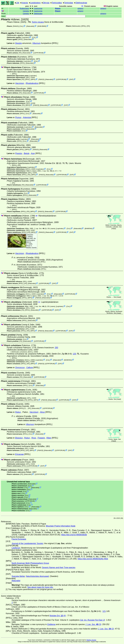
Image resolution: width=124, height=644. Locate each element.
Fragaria (41, 438)
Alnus (42, 412)
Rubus (18, 412)
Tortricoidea (57, 3)
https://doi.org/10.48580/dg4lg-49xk (93, 559)
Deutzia (18, 43)
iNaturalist (30, 26)
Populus (19, 153)
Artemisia (27, 117)
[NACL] (28, 169)
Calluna (30, 368)
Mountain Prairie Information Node (61, 526)
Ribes (49, 438)
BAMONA (88, 228)
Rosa (34, 438)
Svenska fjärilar (18, 576)
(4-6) (62, 354)
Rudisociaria (24, 8)
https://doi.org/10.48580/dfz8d (74, 535)
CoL (21, 26)
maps (114, 229)
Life (18, 3)
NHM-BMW (42, 26)
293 (56, 348)
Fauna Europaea (19, 539)
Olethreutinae (81, 3)
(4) (53, 163)
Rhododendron (32, 83)
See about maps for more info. (40, 587)
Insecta (25, 3)
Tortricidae (69, 3)
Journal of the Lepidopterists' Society (27, 543)
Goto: (43, 16)
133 (74, 354)
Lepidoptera (35, 3)
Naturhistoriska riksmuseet (37, 576)
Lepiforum (16, 548)
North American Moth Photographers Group (30, 563)
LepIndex (25, 37)
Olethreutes (38, 14)
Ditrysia (46, 3)
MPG (33, 79)
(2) (48, 171)
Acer (33, 153)
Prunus (18, 117)
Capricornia (38, 8)
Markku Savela (91, 640)
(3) (40, 228)
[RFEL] (84, 26)
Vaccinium (20, 83)
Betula (27, 153)
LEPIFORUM (38, 53)
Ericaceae (19, 454)
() (80, 8)
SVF (71, 79)
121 (104, 611)
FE (88, 26)
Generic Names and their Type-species (59, 568)
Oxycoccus (20, 368)
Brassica (19, 438)
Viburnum (36, 43)
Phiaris (58, 8)
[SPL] (28, 77)
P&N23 (16, 26)
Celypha (26, 11)
